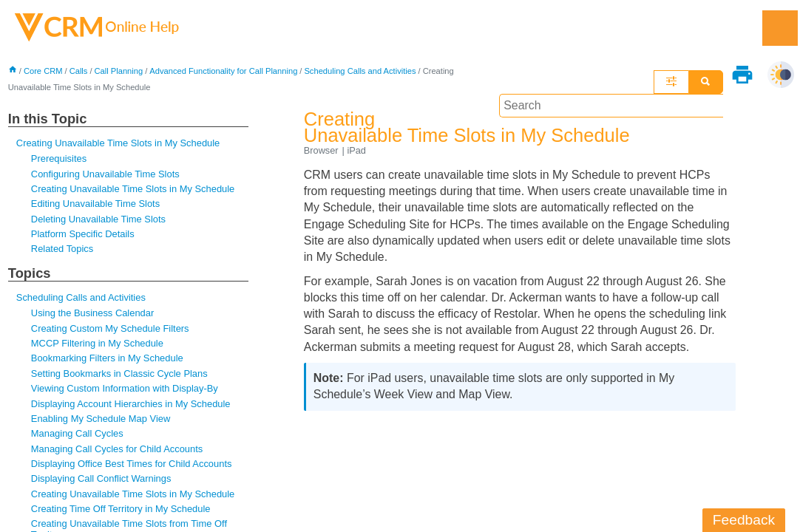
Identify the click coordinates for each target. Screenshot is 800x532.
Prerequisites (59, 159)
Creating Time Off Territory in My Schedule (121, 509)
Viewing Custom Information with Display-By (125, 389)
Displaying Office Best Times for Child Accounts (132, 464)
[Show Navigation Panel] (780, 28)
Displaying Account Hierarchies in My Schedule (131, 405)
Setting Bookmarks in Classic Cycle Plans (120, 374)
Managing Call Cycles (77, 434)
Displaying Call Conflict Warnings (101, 479)
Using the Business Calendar (93, 314)
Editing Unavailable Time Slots (96, 204)
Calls (79, 71)
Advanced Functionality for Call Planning (224, 71)
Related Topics (62, 249)
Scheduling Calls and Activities (81, 298)
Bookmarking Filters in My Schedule (108, 359)
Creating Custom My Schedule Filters (111, 329)
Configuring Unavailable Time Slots (106, 174)
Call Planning (119, 71)
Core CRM (43, 71)
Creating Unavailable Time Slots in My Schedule (118, 143)
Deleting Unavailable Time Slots (99, 219)
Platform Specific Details (83, 235)
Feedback (744, 520)
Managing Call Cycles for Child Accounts (117, 450)
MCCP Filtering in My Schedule (98, 344)
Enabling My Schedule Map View (101, 419)
